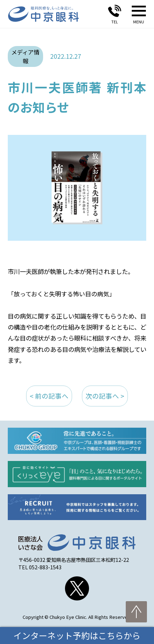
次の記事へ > (105, 396)
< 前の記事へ (49, 396)
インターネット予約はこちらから (77, 635)
